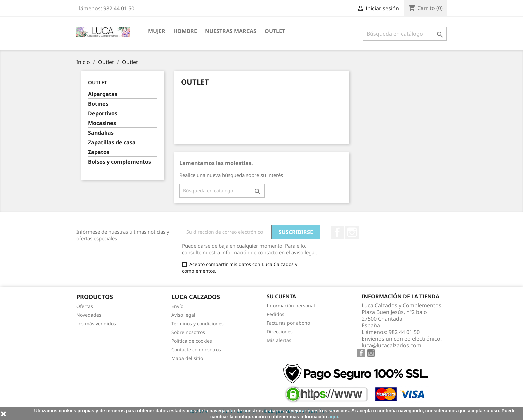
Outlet (275, 31)
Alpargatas (103, 94)
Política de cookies (192, 341)
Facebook (337, 232)
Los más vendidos (96, 323)
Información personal (291, 305)
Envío (177, 306)
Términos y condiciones (198, 323)
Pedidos (275, 314)
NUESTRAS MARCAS (231, 31)
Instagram (352, 232)
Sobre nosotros (188, 332)
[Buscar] (405, 34)
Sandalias (101, 133)
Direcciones (280, 331)
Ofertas (85, 306)
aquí (333, 417)
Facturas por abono (288, 323)
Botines (98, 104)
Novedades (89, 315)
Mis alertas (279, 340)
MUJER (157, 31)
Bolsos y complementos (120, 162)
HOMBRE (185, 31)
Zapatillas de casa (112, 143)
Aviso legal (183, 315)
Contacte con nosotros (196, 349)
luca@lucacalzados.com (391, 345)
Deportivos (103, 114)
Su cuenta (281, 296)
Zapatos (99, 152)
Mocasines (102, 123)
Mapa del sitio (187, 358)
